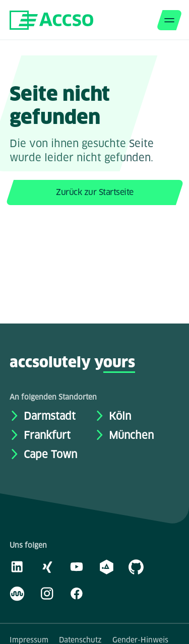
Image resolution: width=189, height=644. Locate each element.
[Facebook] (77, 593)
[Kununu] (17, 593)
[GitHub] (136, 566)
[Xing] (47, 566)
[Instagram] (47, 593)
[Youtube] (77, 566)
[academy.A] (106, 566)
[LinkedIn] (17, 566)
